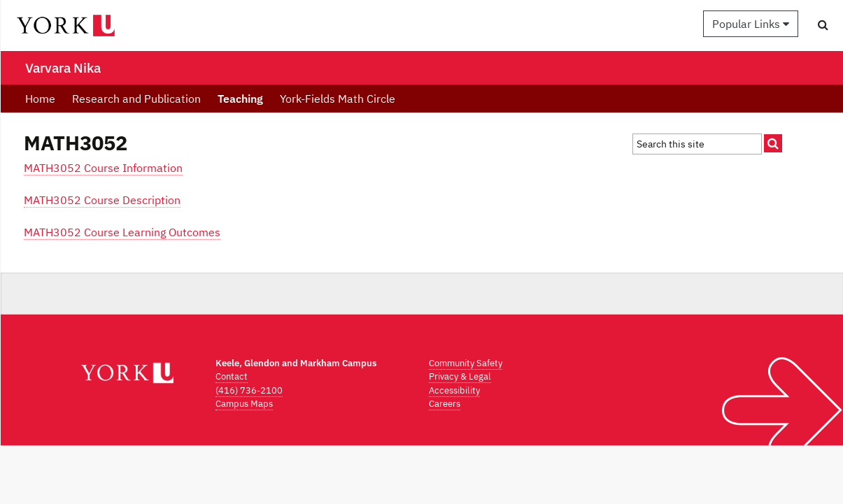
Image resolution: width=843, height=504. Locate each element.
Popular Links (751, 24)
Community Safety (466, 363)
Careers (445, 404)
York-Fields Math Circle (338, 99)
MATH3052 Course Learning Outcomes (122, 232)
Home (40, 99)
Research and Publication (136, 99)
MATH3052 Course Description (102, 200)
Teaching (240, 99)
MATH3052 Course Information (103, 168)
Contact (232, 376)
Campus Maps (244, 404)
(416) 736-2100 (249, 390)
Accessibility (454, 390)
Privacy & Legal (460, 376)
